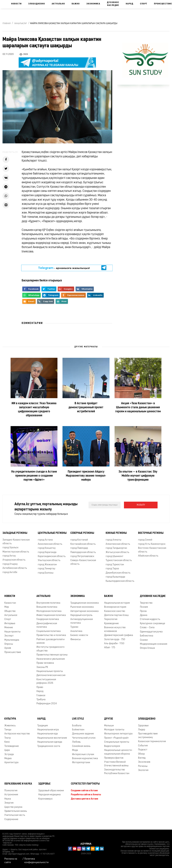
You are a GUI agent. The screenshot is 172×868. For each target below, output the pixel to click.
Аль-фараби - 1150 (114, 644)
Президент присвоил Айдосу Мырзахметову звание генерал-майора (86, 476)
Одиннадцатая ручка (151, 632)
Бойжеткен (78, 730)
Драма (144, 615)
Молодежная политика (49, 611)
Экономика (93, 4)
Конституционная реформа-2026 (46, 681)
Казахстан (10, 603)
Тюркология (111, 619)
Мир (7, 607)
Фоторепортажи (81, 763)
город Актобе (10, 572)
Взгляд (142, 758)
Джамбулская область (118, 573)
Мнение (9, 628)
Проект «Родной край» (117, 738)
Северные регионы (82, 533)
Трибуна (41, 700)
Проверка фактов (114, 758)
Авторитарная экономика (84, 611)
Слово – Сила (147, 628)
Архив (8, 648)
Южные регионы (116, 533)
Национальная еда (48, 734)
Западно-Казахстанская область (16, 542)
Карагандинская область (52, 556)
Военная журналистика (85, 759)
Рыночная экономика (82, 607)
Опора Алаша (147, 648)
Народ (130, 4)
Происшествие (13, 652)
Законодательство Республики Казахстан (117, 772)
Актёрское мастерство (17, 734)
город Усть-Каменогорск (152, 544)
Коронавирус (46, 799)
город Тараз (112, 569)
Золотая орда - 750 (115, 640)
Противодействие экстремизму (148, 736)
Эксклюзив (144, 762)
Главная (7, 24)
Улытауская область (49, 560)
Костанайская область (83, 544)
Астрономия (11, 795)
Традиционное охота (49, 746)
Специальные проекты (117, 742)
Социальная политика (49, 631)
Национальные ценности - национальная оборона (119, 752)
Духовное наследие (113, 4)
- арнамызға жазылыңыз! (64, 268)
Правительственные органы (52, 655)
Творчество (146, 603)
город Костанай (79, 540)
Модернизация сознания (154, 644)
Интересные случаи (83, 754)
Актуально (58, 4)
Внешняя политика (47, 607)
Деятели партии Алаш (116, 615)
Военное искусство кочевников (115, 629)
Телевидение (12, 746)
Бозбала (77, 726)
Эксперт (9, 636)
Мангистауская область (16, 552)
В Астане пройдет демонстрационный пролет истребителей (86, 407)
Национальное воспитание (52, 738)
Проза (143, 611)
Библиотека (147, 636)
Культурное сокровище (153, 624)
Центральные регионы (52, 533)
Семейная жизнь (81, 746)
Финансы (76, 640)
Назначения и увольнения (51, 659)
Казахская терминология (152, 742)
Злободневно (37, 4)
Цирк (7, 750)
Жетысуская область (117, 552)
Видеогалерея (112, 746)
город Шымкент (114, 556)
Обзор (141, 754)
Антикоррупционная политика (82, 621)
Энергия (9, 803)
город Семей (145, 540)
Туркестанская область (119, 560)
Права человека (45, 663)
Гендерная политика (48, 619)
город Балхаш (46, 573)
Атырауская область (14, 560)
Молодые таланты (114, 730)
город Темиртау (47, 569)
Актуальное (11, 615)
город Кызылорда (115, 577)
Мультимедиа (12, 640)
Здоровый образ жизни (51, 791)
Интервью (10, 624)
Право (40, 687)
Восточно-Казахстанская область (152, 550)
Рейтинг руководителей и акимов (50, 641)
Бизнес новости (79, 635)
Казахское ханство (115, 611)
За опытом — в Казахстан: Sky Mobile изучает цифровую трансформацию (138, 476)
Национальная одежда (50, 742)
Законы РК (42, 667)
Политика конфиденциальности (36, 861)
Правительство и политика (51, 635)
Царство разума (13, 807)
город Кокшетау (47, 548)
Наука (8, 799)
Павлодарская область (83, 552)
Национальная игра (48, 730)
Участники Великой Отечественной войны (116, 764)
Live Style (78, 719)
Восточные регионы (151, 533)
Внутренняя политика (48, 603)
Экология (143, 770)
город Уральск (10, 548)
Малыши (109, 726)
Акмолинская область (50, 544)
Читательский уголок (84, 738)
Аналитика (76, 631)
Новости (16, 4)
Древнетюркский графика (119, 635)
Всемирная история (115, 607)
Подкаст (143, 750)
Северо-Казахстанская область (83, 562)
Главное (41, 696)
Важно (76, 4)
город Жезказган (47, 565)
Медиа (8, 759)
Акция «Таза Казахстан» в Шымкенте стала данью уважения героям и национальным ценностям (138, 407)
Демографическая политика (47, 625)
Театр (8, 738)
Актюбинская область (15, 568)
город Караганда (47, 552)
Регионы (143, 766)
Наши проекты (12, 632)
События (143, 746)
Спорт (144, 4)
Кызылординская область (120, 581)
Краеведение (111, 624)
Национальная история (117, 603)
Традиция (42, 726)
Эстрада (9, 754)
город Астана (45, 540)
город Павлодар (79, 548)
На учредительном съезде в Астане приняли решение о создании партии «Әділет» (34, 476)
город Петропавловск (82, 556)
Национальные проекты (50, 671)
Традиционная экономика (85, 603)
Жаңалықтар (21, 24)
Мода (75, 750)
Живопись (10, 726)
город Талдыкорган (116, 548)
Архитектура (11, 763)
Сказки (144, 640)
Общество (10, 611)
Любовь (76, 742)
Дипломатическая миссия (51, 675)
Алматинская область (118, 544)
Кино (7, 742)
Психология (11, 791)
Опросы (9, 644)
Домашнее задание (83, 734)
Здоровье (143, 726)
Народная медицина (49, 795)
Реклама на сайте (11, 861)
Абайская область (148, 556)
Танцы (8, 730)
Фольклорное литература (118, 734)
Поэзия (144, 607)
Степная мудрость (150, 619)
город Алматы (113, 540)
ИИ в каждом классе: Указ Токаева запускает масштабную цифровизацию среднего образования (34, 410)
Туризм (74, 627)
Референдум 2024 (47, 704)
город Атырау (10, 564)
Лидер (142, 730)
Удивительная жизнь (16, 811)
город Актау (9, 556)
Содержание (11, 819)
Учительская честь (15, 815)
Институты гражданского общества (50, 649)
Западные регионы (15, 533)
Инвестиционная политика (51, 615)
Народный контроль (81, 615)
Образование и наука (18, 784)
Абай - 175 (110, 648)
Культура (10, 719)
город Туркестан (115, 565)
